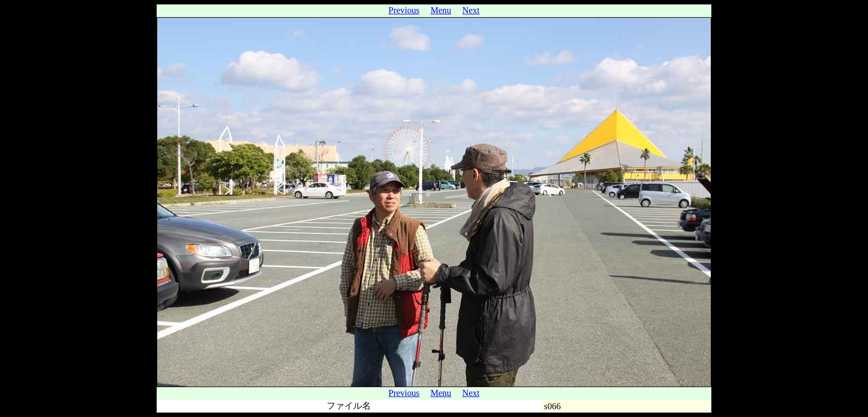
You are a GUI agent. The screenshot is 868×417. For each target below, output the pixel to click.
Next (471, 10)
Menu (441, 10)
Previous (404, 10)
